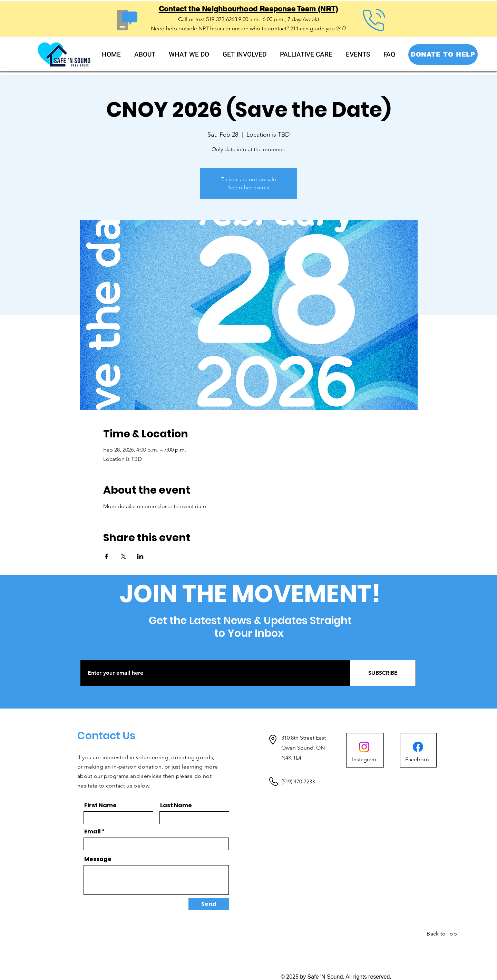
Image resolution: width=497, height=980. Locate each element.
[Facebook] (418, 747)
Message (98, 859)
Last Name (176, 805)
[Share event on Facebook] (106, 556)
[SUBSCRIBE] (383, 673)
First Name (100, 805)
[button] (145, 55)
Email (92, 832)
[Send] (209, 904)
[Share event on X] (123, 556)
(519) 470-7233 (298, 781)
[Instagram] (364, 760)
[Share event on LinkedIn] (140, 556)
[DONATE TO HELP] (443, 55)
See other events (249, 187)
